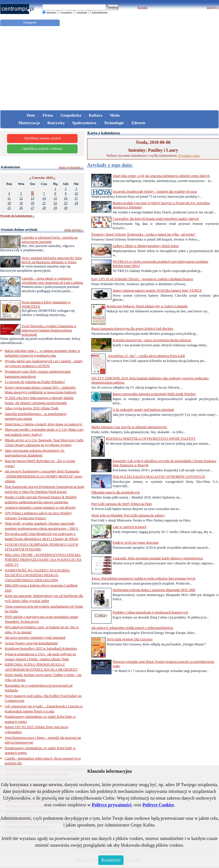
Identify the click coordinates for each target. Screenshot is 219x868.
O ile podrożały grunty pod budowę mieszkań (143, 410)
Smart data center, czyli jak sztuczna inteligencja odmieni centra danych (161, 176)
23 (66, 203)
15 (55, 198)
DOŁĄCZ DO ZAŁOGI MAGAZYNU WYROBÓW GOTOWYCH (159, 477)
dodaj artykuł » (74, 230)
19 (21, 203)
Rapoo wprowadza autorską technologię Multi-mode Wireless (154, 394)
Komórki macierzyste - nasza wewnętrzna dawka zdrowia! (152, 340)
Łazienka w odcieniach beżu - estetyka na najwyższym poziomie (50, 240)
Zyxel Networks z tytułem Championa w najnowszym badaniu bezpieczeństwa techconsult (49, 330)
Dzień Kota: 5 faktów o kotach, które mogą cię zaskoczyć (44, 424)
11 (9, 198)
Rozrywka (56, 123)
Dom (31, 115)
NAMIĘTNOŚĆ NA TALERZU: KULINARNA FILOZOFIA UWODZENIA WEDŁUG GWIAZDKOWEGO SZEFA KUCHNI (37, 575)
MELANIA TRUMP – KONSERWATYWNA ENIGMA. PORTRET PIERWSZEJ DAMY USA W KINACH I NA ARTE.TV (43, 560)
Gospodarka (71, 115)
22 (55, 203)
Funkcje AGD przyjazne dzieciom (136, 542)
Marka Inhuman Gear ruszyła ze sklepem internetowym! (129, 427)
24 (76, 203)
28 (44, 208)
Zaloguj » (213, 7)
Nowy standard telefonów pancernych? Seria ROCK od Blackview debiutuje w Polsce (52, 260)
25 (9, 208)
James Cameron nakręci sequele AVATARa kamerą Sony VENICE (157, 290)
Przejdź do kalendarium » (17, 216)
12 (21, 198)
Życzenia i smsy (189, 156)
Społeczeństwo (84, 123)
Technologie (114, 123)
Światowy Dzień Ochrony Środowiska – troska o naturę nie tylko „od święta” (143, 234)
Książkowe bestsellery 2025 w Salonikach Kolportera (41, 648)
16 (66, 198)
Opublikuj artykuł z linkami (42, 149)
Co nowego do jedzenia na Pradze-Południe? (35, 382)
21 (44, 203)
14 (44, 198)
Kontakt (142, 7)
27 (32, 208)
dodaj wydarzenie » (71, 167)
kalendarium (100, 12)
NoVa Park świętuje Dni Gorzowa (130, 639)
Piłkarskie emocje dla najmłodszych (116, 492)
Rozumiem (111, 860)
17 (76, 198)
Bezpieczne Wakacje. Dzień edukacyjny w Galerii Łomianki (147, 306)
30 (66, 208)
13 (32, 198)
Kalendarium (11, 167)
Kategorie (30, 22)
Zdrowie (138, 123)
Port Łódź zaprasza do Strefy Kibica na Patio (122, 504)
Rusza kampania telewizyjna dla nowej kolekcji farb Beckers (132, 329)
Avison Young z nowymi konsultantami (31, 643)
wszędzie (66, 12)
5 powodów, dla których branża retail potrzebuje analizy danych (156, 219)
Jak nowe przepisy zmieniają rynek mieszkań (35, 638)
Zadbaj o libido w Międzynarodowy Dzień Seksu (146, 246)
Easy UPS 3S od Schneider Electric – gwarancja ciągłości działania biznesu (142, 279)
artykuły (82, 12)
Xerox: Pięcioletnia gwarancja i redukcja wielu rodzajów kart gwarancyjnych (143, 578)
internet (51, 12)
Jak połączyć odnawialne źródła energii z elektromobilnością (132, 628)
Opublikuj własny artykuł (42, 138)
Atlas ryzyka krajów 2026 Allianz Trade (32, 408)
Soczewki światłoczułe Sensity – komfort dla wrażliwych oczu (155, 191)
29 (55, 208)
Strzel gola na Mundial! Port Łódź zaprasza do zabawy (128, 515)
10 (76, 193)
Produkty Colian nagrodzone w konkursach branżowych (150, 612)
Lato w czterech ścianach (130, 527)
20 (32, 203)
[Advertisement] (109, 68)
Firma (48, 115)
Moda (115, 115)
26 (21, 208)
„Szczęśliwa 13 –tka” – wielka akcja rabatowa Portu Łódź (146, 356)
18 (9, 203)
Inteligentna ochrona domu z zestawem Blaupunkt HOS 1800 (154, 590)
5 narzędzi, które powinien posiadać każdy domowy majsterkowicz (158, 558)
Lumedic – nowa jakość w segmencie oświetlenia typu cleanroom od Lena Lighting (52, 281)
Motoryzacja (29, 123)
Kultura (95, 115)
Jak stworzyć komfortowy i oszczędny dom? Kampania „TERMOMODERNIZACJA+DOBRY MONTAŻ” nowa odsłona (43, 476)
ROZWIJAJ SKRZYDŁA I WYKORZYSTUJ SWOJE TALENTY (151, 438)
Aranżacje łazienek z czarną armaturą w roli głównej (40, 507)
